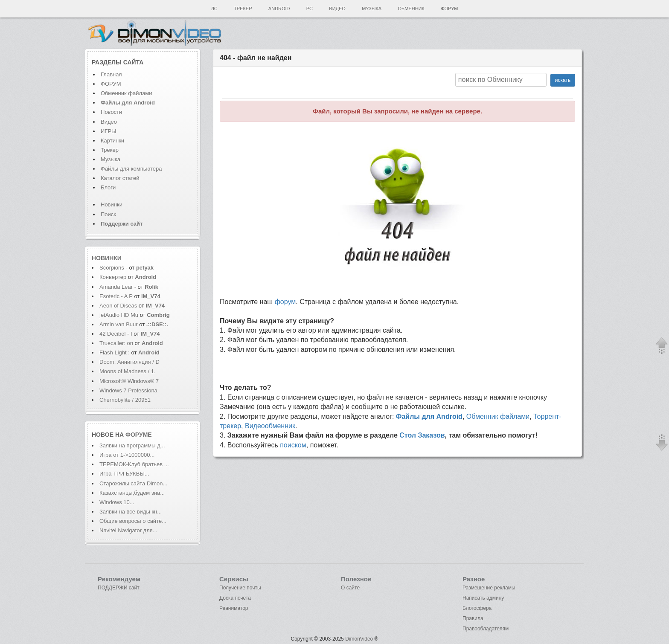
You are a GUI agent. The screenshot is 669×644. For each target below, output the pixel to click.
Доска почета (235, 598)
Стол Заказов (422, 435)
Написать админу (483, 598)
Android (279, 9)
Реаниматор (234, 608)
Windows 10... (117, 502)
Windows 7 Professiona (128, 390)
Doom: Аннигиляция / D (129, 362)
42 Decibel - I (116, 334)
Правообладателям (486, 629)
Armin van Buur (119, 324)
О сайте (350, 588)
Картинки (112, 141)
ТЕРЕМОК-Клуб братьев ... (134, 464)
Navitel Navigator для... (128, 530)
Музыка (372, 9)
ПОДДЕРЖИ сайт (119, 588)
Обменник (411, 9)
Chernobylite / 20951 (125, 400)
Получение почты (240, 588)
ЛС (214, 9)
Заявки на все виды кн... (131, 512)
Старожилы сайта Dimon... (133, 483)
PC (310, 9)
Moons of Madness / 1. (128, 371)
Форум (449, 9)
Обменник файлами (127, 93)
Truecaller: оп (116, 343)
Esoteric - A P (116, 296)
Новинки (112, 205)
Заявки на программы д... (132, 445)
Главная (111, 74)
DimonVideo (359, 639)
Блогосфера (477, 608)
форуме (139, 435)
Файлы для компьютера (131, 169)
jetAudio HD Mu (119, 315)
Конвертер (113, 277)
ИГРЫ (109, 131)
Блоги (108, 187)
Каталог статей (120, 178)
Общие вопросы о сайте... (133, 521)
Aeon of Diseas (118, 306)
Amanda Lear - (119, 287)
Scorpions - (114, 268)
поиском (293, 445)
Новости (111, 112)
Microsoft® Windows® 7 (129, 381)
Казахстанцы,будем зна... (132, 493)
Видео (337, 9)
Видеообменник (270, 426)
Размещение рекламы (489, 588)
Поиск (108, 214)
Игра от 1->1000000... (127, 455)
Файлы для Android (429, 416)
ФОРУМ (111, 84)
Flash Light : (115, 352)
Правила (473, 618)
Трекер (243, 9)
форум (285, 302)
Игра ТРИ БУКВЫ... (124, 474)
